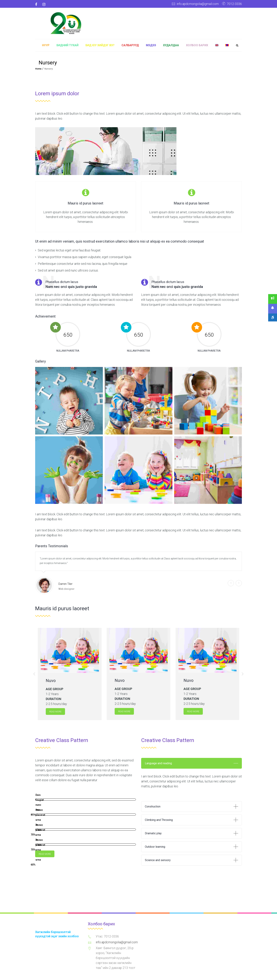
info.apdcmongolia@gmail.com (198, 4)
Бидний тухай (67, 45)
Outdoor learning (155, 847)
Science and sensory (158, 860)
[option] (70, 674)
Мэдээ (151, 45)
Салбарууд (130, 45)
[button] (34, 674)
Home (38, 69)
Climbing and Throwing (159, 820)
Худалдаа (171, 45)
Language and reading (158, 763)
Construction (153, 806)
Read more (55, 712)
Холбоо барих (197, 45)
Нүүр (46, 45)
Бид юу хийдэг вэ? (100, 45)
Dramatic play (153, 833)
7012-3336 (234, 4)
